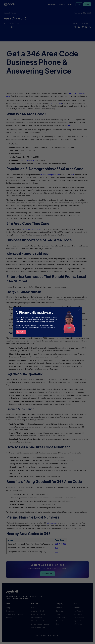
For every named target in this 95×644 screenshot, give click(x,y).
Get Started (21, 332)
